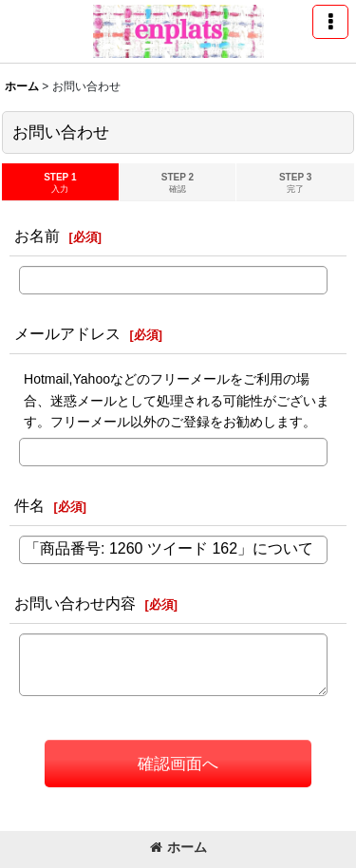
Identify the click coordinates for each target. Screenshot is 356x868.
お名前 (37, 236)
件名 (29, 505)
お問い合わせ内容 (75, 603)
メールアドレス (67, 333)
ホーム (178, 847)
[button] (330, 22)
